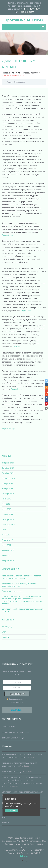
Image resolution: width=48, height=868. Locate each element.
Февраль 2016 (8, 560)
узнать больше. (12, 806)
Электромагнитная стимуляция (15, 732)
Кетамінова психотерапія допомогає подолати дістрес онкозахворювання (22, 577)
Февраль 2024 (8, 463)
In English (24, 856)
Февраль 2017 (8, 550)
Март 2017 (6, 545)
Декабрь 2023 (8, 468)
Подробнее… (7, 235)
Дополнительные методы (13, 738)
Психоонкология (9, 726)
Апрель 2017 (7, 540)
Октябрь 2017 (8, 519)
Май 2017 (6, 535)
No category (7, 627)
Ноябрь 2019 (7, 483)
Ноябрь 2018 (7, 488)
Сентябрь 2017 (8, 524)
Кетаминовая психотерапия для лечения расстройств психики (19, 585)
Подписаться (17, 694)
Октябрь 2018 (8, 494)
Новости (6, 637)
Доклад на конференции (12, 591)
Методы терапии (31, 73)
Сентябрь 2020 (8, 478)
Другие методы (8, 428)
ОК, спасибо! (11, 811)
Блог (4, 632)
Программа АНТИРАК (24, 20)
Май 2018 (6, 504)
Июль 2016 (7, 555)
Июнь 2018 (7, 499)
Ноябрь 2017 (7, 514)
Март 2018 (6, 509)
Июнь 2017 (7, 530)
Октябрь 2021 (8, 473)
